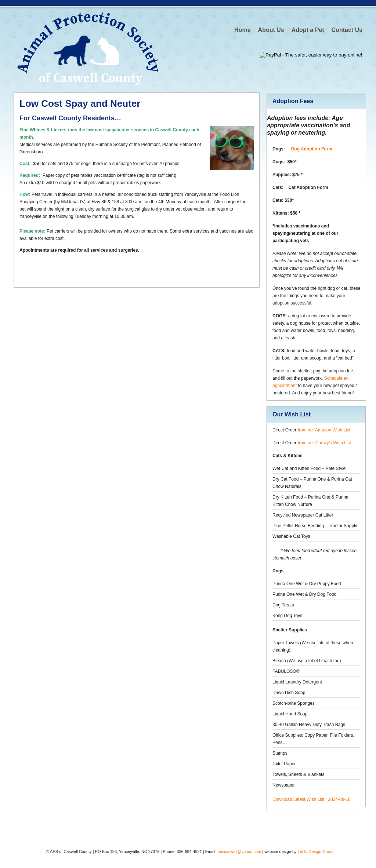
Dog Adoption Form (312, 149)
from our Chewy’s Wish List (324, 443)
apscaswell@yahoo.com (239, 851)
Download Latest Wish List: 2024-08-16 (312, 799)
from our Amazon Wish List (324, 430)
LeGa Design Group (316, 851)
